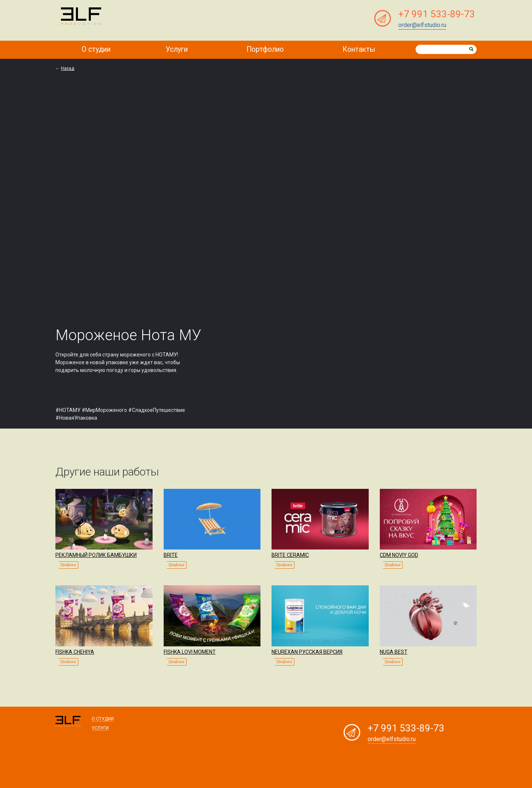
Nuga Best (394, 650)
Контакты (359, 49)
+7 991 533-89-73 (437, 14)
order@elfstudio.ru (422, 25)
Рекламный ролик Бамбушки (96, 554)
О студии (97, 49)
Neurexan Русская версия (307, 650)
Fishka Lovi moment (190, 650)
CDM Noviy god (399, 554)
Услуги (179, 49)
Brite (171, 554)
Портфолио (267, 49)
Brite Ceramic (290, 554)
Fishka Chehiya (75, 650)
